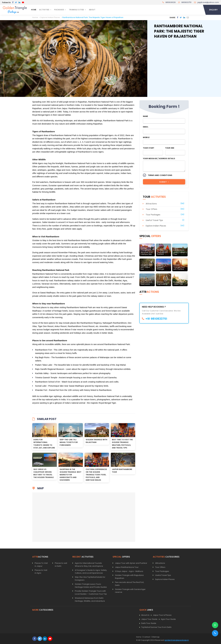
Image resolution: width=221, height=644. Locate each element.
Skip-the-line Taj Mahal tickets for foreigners (69, 442)
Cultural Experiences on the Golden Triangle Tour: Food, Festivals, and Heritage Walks (96, 475)
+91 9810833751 (155, 319)
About (92, 10)
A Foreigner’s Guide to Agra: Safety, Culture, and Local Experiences (91, 572)
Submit (164, 182)
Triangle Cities (76, 10)
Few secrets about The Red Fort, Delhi (130, 584)
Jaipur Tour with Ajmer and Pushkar (131, 563)
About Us (144, 615)
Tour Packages (153, 215)
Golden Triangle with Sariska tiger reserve (130, 591)
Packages (59, 10)
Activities (44, 10)
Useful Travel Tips (154, 220)
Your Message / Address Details (159, 159)
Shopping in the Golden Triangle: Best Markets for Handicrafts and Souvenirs (70, 475)
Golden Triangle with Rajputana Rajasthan (129, 577)
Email (146, 127)
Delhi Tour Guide (148, 623)
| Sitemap (155, 637)
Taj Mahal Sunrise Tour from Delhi (155, 627)
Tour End (170, 148)
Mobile (146, 137)
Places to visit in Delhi (61, 565)
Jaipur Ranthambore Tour (127, 567)
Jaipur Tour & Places (161, 615)
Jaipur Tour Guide (148, 619)
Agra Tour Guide (167, 619)
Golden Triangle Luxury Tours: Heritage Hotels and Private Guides (91, 586)
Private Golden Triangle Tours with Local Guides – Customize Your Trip (91, 592)
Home (34, 10)
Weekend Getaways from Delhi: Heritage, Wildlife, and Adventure (90, 599)
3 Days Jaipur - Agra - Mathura (129, 571)
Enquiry (213, 10)
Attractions (151, 204)
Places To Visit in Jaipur (41, 565)
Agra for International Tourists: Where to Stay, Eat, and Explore (89, 565)
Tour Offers (151, 209)
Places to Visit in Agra (41, 572)
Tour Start (149, 148)
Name (146, 116)
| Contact (146, 637)
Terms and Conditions (160, 175)
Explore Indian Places (156, 226)
